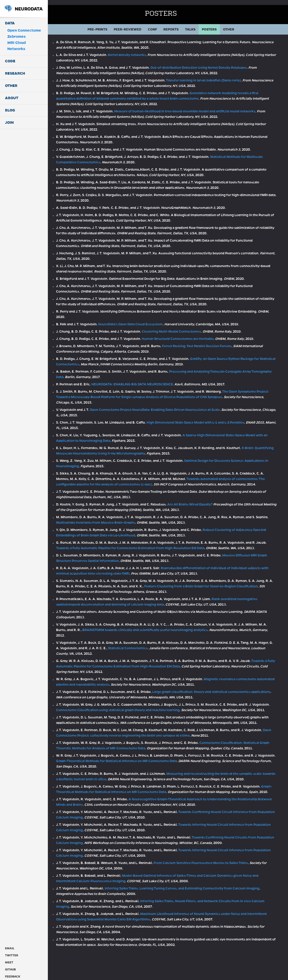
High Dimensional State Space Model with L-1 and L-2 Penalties (210, 417)
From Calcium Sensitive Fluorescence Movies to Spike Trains (215, 891)
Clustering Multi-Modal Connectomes (185, 326)
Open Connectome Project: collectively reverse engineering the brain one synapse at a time (141, 752)
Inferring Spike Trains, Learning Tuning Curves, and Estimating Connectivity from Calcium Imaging (196, 916)
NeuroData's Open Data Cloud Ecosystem (145, 319)
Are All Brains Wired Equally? (204, 505)
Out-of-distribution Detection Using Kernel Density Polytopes (213, 63)
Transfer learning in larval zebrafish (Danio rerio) (217, 75)
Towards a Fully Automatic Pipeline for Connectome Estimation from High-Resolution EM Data (155, 548)
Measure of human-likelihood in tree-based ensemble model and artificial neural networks (199, 106)
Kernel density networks (141, 50)
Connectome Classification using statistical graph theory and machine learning (150, 716)
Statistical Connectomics (157, 654)
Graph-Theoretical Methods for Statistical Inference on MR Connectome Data (149, 783)
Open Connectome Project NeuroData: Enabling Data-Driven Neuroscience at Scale (169, 405)
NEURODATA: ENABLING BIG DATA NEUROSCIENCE (146, 379)
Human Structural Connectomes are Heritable (192, 334)
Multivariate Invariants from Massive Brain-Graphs (123, 523)
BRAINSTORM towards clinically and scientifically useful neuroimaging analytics (168, 636)
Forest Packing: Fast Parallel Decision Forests (211, 341)
